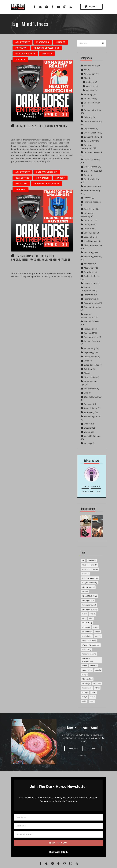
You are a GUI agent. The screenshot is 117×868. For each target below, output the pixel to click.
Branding (88, 95)
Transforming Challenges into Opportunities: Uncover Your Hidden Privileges (41, 258)
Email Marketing (92, 179)
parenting (87, 649)
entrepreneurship (90, 609)
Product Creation (92, 341)
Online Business (92, 276)
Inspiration (43, 42)
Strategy (86, 683)
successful (87, 688)
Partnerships (90, 299)
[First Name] (59, 817)
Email (87, 175)
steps (85, 674)
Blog (86, 78)
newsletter (87, 636)
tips (94, 692)
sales (85, 666)
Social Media (90, 389)
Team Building (91, 408)
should (94, 666)
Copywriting (90, 129)
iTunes (86, 487)
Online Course (91, 283)
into (84, 618)
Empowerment (91, 186)
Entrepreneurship (47, 172)
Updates (90, 90)
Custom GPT (90, 141)
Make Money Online (93, 245)
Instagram (89, 225)
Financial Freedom (93, 202)
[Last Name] (59, 826)
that (98, 688)
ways (85, 697)
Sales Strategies (92, 365)
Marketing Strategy (93, 257)
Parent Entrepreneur (91, 645)
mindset (86, 627)
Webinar (88, 428)
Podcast (90, 82)
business (92, 560)
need (98, 632)
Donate (91, 7)
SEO (86, 373)
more (96, 627)
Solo (86, 393)
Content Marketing (93, 121)
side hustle (87, 670)
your (92, 701)
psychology (89, 352)
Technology (89, 412)
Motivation (21, 48)
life (92, 618)
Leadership (89, 237)
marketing (87, 623)
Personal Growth (25, 54)
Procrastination (91, 337)
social (99, 670)
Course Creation (91, 133)
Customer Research (93, 152)
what (93, 697)
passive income (89, 654)
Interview (88, 229)
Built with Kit (58, 852)
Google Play (88, 491)
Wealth (87, 424)
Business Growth (92, 103)
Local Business (91, 241)
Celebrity (88, 117)
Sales (87, 361)
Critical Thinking (92, 137)
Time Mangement (92, 416)
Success (20, 59)
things (86, 692)
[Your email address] (59, 834)
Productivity (90, 348)
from (85, 614)
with (85, 701)
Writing (87, 443)
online (98, 636)
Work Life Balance (92, 436)
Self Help (47, 54)
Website (88, 432)
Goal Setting (22, 178)
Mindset (60, 42)
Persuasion (89, 329)
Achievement (22, 42)
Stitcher (96, 487)
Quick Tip (91, 86)
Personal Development (47, 48)
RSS (99, 491)
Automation (90, 74)
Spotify (83, 755)
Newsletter (89, 272)
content (86, 574)
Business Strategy (93, 110)
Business (88, 99)
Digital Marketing (92, 160)
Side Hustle (89, 377)
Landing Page (90, 233)
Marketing (89, 252)
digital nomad (89, 587)
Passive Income (91, 303)
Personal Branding (92, 307)
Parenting (88, 295)
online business (89, 641)
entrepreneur (88, 600)
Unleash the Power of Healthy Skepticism (42, 126)
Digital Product (91, 171)
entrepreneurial (89, 605)
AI (85, 70)
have (93, 614)
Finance (88, 198)
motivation (87, 632)
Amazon (74, 749)
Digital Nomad (91, 167)
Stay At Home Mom (93, 397)
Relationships (90, 357)
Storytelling (88, 679)
